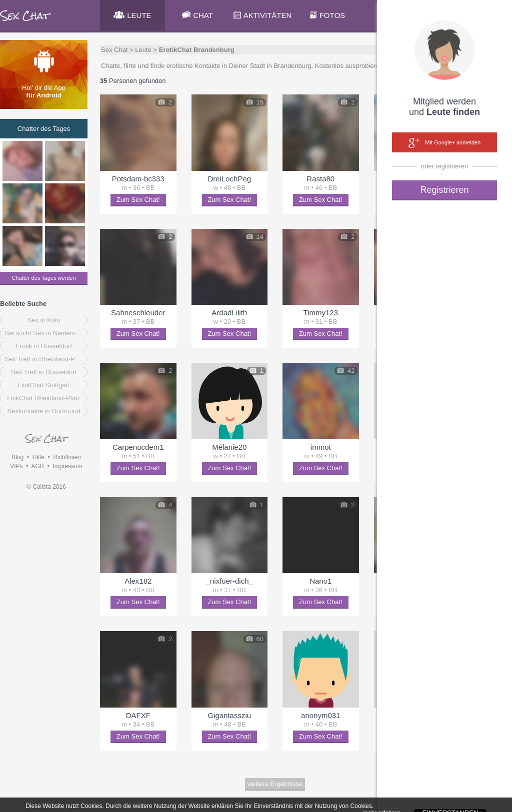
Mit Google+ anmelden (444, 143)
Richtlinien (67, 457)
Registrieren (444, 190)
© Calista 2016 (46, 487)
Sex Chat (114, 50)
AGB (37, 466)
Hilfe (38, 457)
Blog (17, 457)
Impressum (67, 466)
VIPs (16, 466)
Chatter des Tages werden (43, 278)
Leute (143, 50)
